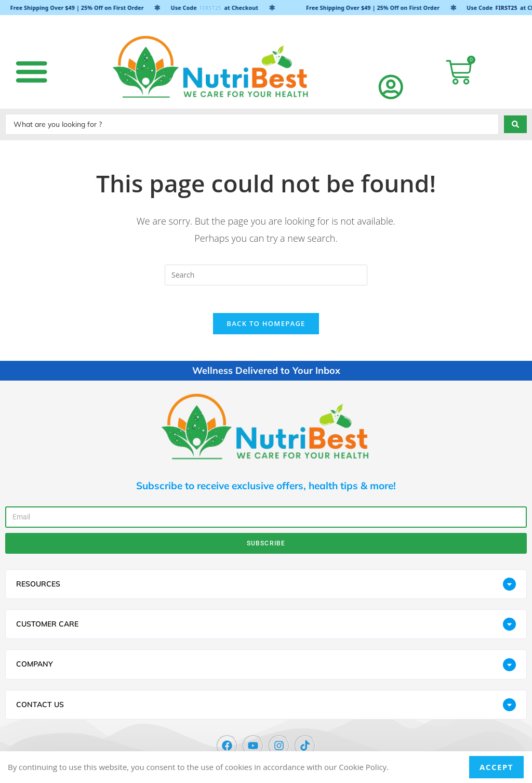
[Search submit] (515, 124)
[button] (31, 71)
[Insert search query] (266, 275)
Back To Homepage (266, 328)
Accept (496, 767)
